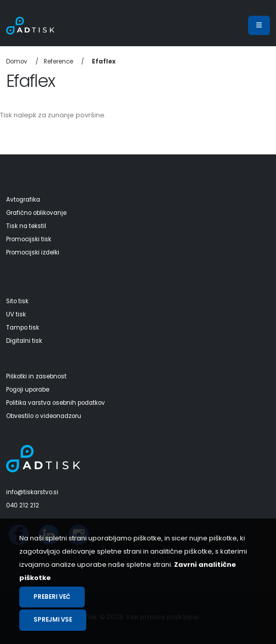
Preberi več (52, 597)
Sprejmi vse (53, 620)
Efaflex (104, 61)
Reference (58, 61)
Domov (17, 61)
